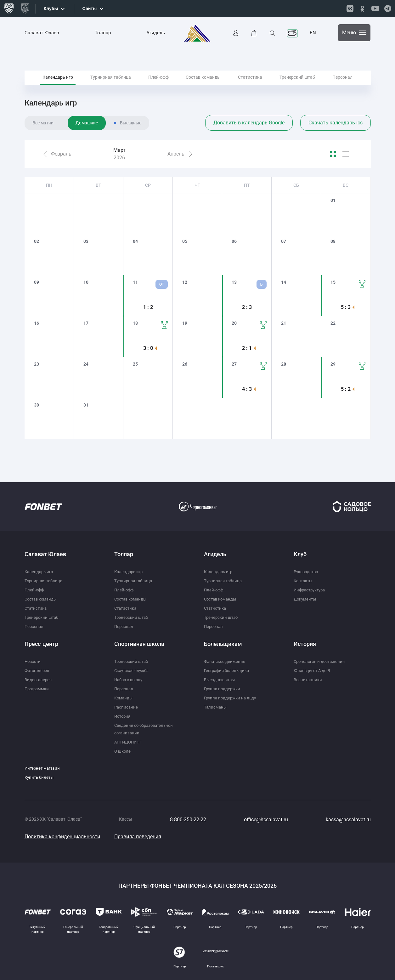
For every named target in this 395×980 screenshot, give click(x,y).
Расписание (127, 707)
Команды (124, 698)
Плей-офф (158, 85)
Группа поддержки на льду (232, 698)
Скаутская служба (133, 670)
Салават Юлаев (42, 33)
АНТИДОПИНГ (129, 742)
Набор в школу (130, 680)
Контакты (304, 581)
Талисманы (216, 707)
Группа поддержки (223, 689)
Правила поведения (138, 837)
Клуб (300, 554)
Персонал (342, 85)
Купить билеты (40, 777)
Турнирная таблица (111, 85)
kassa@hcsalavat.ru (348, 820)
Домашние (87, 140)
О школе (123, 751)
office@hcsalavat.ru (266, 820)
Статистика (250, 85)
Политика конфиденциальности (62, 837)
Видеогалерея (39, 680)
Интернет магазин (43, 768)
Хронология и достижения (321, 661)
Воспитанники (309, 680)
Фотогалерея (38, 670)
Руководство (307, 572)
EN (313, 33)
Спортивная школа (139, 644)
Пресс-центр (41, 644)
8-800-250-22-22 (188, 820)
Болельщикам (223, 644)
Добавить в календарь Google (249, 139)
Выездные (131, 140)
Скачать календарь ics (336, 139)
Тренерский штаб (297, 85)
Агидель (156, 33)
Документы (306, 599)
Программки (38, 689)
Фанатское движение (226, 661)
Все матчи (43, 140)
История (123, 716)
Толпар (103, 33)
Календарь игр (58, 85)
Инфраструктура (311, 590)
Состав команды (203, 85)
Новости (33, 661)
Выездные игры (220, 680)
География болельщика (229, 670)
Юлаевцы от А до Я (313, 670)
